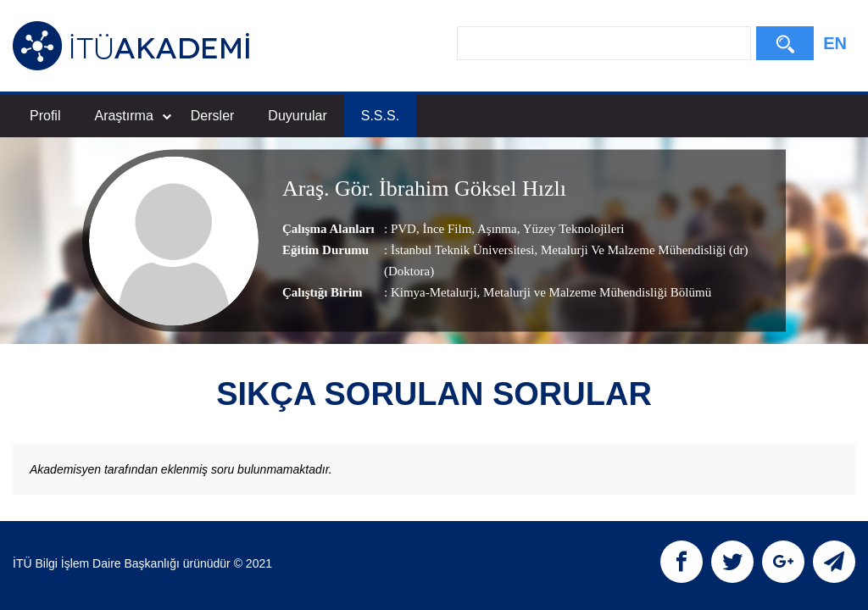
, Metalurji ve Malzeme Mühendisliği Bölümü (595, 293)
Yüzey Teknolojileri (572, 230)
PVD (403, 230)
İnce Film (446, 230)
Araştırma (132, 116)
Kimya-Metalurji (434, 293)
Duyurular (297, 116)
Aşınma (496, 230)
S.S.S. (380, 116)
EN (835, 43)
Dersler (213, 116)
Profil (45, 116)
